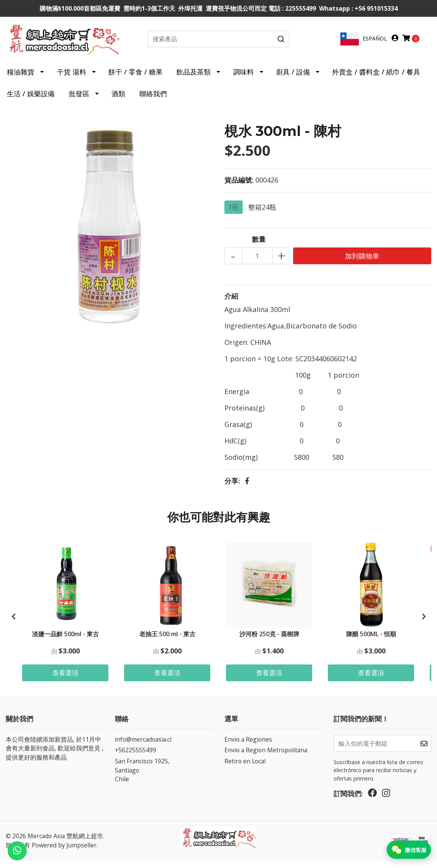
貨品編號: (239, 186)
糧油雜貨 (21, 78)
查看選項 (65, 679)
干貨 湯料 (72, 78)
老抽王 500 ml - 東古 (167, 639)
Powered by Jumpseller (64, 852)
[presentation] (13, 623)
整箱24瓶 (262, 213)
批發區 (79, 100)
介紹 (231, 302)
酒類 (118, 100)
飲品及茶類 (194, 78)
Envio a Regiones (248, 746)
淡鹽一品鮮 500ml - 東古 (65, 639)
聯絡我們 (153, 100)
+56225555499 (135, 757)
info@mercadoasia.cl (143, 746)
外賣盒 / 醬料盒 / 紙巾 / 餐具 (376, 78)
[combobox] (219, 42)
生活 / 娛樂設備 (31, 100)
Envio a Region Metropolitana (266, 757)
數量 (259, 245)
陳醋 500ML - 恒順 (371, 639)
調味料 (243, 78)
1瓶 (234, 213)
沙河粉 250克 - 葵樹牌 (269, 639)
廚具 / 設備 (293, 78)
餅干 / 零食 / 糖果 (135, 78)
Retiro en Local (245, 768)
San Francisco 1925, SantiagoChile (142, 777)
